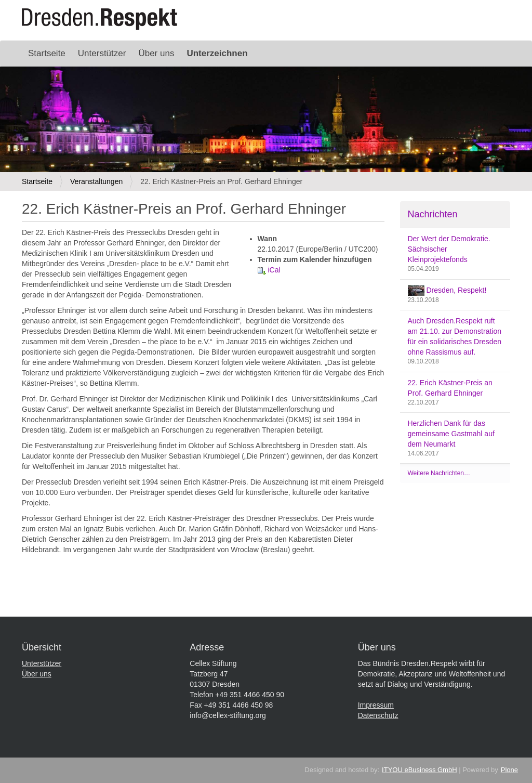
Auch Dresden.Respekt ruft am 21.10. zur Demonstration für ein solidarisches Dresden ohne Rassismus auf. (455, 336)
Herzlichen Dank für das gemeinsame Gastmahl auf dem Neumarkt (451, 434)
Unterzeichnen (217, 53)
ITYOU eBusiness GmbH (420, 770)
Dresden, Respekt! (447, 290)
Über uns (156, 53)
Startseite (47, 53)
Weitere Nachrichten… (439, 473)
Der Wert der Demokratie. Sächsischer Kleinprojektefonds (449, 249)
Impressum (376, 705)
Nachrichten (433, 214)
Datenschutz (378, 715)
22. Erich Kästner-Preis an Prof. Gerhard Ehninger (450, 388)
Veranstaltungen (96, 181)
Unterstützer (102, 53)
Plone (509, 770)
